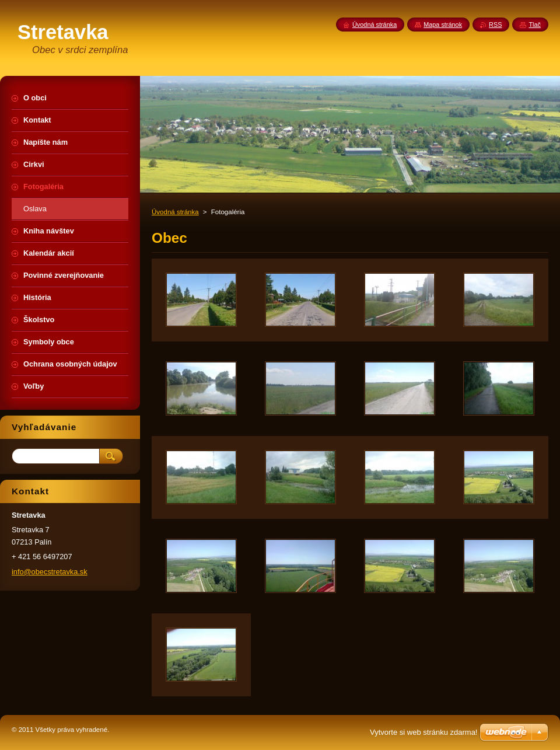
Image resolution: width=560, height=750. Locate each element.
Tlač (535, 25)
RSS (495, 25)
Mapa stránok (443, 25)
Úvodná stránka (175, 212)
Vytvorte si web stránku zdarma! (423, 732)
